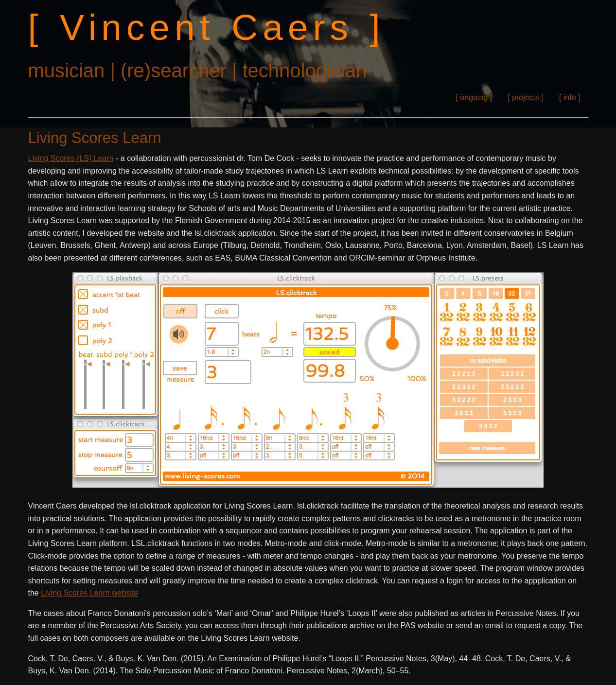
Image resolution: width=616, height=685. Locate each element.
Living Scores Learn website (89, 593)
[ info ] (570, 97)
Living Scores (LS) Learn (71, 158)
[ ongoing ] (474, 97)
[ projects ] (526, 97)
